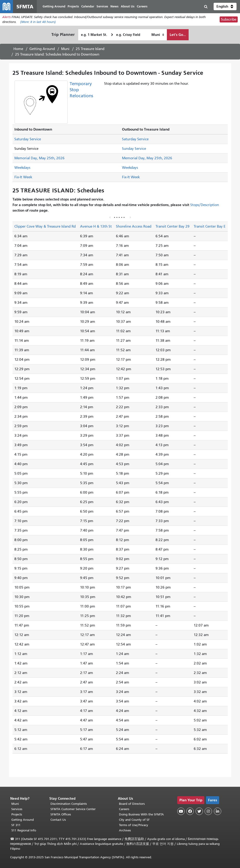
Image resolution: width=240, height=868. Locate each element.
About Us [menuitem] (128, 6)
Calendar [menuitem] (88, 6)
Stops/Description (205, 205)
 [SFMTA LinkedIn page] (218, 811)
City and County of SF (134, 820)
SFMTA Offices (61, 814)
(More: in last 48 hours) (38, 22)
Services (17, 809)
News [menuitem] (114, 6)
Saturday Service (28, 139)
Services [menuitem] (102, 6)
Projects (17, 814)
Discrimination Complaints (69, 804)
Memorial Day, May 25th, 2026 (39, 158)
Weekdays (22, 168)
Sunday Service (134, 149)
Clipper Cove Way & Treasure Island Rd (45, 226)
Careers (124, 809)
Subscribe (229, 19)
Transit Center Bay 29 (173, 226)
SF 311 (16, 825)
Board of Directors (132, 804)
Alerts (6, 17)
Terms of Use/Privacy (134, 825)
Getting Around (42, 49)
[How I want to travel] (158, 35)
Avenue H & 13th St (96, 226)
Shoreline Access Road (134, 226)
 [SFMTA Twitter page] (199, 811)
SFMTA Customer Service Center (73, 809)
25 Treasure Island (90, 49)
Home (18, 49)
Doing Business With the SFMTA (141, 814)
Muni (65, 49)
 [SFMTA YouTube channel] (181, 811)
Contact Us (58, 820)
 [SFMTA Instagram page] (208, 811)
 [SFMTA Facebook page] (190, 811)
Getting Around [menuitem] (54, 6)
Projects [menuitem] (73, 6)
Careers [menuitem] (142, 6)
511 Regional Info (24, 830)
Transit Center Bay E (210, 226)
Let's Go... (178, 35)
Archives (125, 830)
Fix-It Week (23, 177)
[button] (225, 6)
